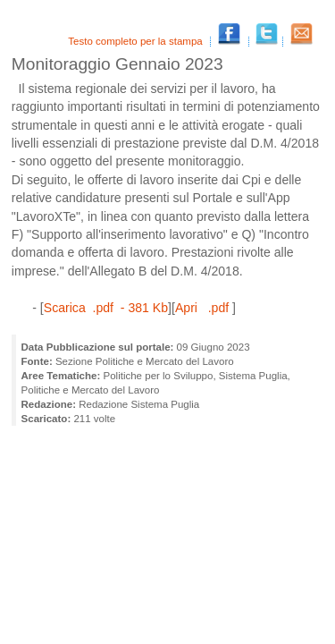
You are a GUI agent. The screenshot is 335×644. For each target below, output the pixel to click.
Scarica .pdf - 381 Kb (106, 308)
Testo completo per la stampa (137, 41)
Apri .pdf (204, 308)
